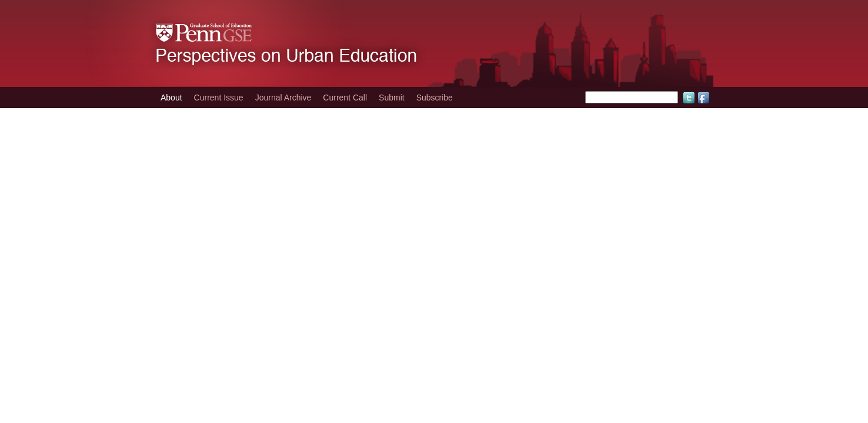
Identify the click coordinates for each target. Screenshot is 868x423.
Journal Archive (283, 98)
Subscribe (435, 98)
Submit (392, 98)
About (171, 98)
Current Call (345, 98)
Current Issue (219, 98)
